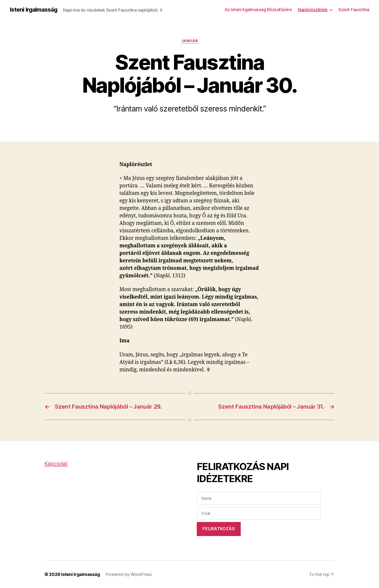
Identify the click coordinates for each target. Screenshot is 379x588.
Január (189, 41)
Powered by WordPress (129, 574)
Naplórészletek (313, 10)
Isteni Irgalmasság (33, 10)
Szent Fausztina (354, 10)
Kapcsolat (56, 464)
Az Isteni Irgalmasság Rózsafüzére (258, 10)
